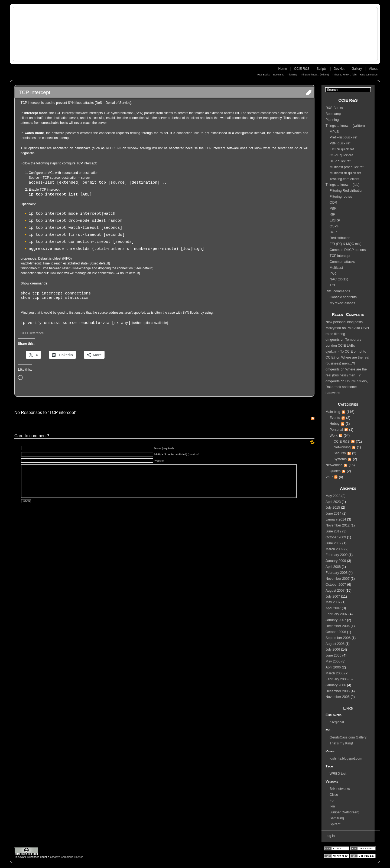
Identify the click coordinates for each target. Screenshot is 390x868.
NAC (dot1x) (339, 279)
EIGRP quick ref (342, 149)
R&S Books (264, 75)
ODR (333, 203)
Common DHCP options (348, 250)
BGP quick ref (340, 161)
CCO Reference (32, 333)
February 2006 (337, 679)
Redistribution (340, 238)
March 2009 (334, 549)
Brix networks (340, 789)
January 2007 (336, 620)
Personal (336, 430)
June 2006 (333, 655)
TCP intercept (340, 256)
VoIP (329, 477)
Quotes (335, 471)
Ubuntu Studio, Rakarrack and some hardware (347, 387)
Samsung (337, 818)
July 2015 (333, 508)
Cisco (334, 795)
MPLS (334, 132)
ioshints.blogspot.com (346, 758)
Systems (340, 459)
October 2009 (336, 537)
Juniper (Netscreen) (344, 812)
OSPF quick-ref (341, 155)
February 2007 (337, 614)
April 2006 (333, 667)
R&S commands (369, 75)
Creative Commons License (67, 857)
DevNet (339, 69)
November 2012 (338, 525)
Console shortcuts (343, 297)
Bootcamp (279, 75)
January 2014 (336, 519)
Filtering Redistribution (346, 191)
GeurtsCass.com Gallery (348, 737)
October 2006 (336, 632)
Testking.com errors (344, 179)
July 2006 (333, 650)
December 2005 (338, 691)
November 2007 (338, 579)
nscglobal (337, 722)
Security (340, 453)
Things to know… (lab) (344, 75)
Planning (292, 75)
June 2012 (333, 531)
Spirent (335, 824)
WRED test (338, 774)
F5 (332, 800)
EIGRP (335, 220)
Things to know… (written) (315, 75)
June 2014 (333, 513)
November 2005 (338, 697)
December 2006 (338, 626)
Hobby (334, 424)
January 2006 (336, 685)
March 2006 (334, 673)
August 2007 (335, 591)
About (373, 69)
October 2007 (336, 585)
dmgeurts (333, 340)
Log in (330, 836)
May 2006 (333, 661)
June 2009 (333, 543)
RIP (332, 214)
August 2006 (335, 644)
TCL (333, 285)
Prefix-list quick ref (343, 137)
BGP (333, 232)
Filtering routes (341, 197)
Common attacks (342, 262)
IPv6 (333, 274)
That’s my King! (341, 743)
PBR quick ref (340, 143)
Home (283, 69)
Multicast (336, 268)
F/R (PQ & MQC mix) (345, 244)
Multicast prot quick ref (347, 167)
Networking (342, 447)
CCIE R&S (302, 69)
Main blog (333, 412)
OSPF (334, 226)
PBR (333, 208)
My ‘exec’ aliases (342, 303)
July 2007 (333, 597)
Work (334, 436)
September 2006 (338, 638)
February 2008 (337, 573)
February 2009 (337, 555)
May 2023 (333, 496)
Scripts (322, 69)
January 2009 (336, 561)
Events (335, 418)
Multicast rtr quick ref (345, 173)
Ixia (332, 806)
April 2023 (333, 502)
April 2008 (333, 567)
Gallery (357, 69)
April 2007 (333, 608)
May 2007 (333, 602)
